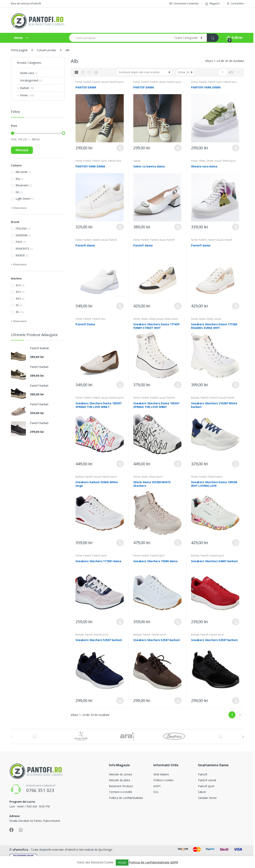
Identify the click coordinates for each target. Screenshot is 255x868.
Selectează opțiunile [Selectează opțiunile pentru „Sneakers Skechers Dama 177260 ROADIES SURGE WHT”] (236, 385)
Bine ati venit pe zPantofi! (26, 3)
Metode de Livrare (121, 774)
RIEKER (20, 255)
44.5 (18, 299)
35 (17, 305)
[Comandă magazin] (144, 72)
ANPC (157, 786)
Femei (79, 82)
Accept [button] (122, 862)
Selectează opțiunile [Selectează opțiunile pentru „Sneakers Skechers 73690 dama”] (178, 622)
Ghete (202, 161)
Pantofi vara (230, 82)
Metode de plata (119, 780)
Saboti (137, 161)
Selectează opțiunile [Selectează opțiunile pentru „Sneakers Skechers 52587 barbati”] (120, 701)
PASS (19, 242)
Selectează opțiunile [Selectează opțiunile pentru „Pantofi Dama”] (120, 385)
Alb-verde (22, 172)
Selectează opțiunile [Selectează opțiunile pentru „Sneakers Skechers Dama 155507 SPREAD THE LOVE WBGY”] (178, 464)
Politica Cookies (163, 780)
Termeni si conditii (120, 792)
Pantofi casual (100, 82)
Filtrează (22, 150)
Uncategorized (28, 80)
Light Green (23, 199)
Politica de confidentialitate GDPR (153, 862)
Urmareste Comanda (184, 3)
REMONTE (22, 249)
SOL (156, 792)
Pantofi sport (116, 82)
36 (17, 312)
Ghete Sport (229, 161)
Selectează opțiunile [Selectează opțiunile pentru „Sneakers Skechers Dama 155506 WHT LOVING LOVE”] (236, 543)
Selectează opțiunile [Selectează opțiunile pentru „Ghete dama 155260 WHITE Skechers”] (178, 543)
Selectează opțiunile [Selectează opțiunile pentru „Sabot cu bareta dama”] (178, 227)
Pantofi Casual (217, 398)
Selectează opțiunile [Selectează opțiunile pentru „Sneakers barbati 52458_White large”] (120, 543)
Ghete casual (214, 161)
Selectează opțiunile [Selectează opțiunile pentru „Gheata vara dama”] (236, 227)
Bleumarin (22, 185)
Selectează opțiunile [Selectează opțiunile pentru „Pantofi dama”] (120, 306)
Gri (17, 192)
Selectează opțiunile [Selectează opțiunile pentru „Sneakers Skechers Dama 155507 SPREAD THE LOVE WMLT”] (120, 464)
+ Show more (19, 208)
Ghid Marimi (161, 774)
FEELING (21, 228)
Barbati (195, 398)
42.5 (18, 285)
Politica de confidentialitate (126, 798)
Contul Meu (235, 3)
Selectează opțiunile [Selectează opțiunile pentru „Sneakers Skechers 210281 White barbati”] (236, 464)
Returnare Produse (121, 786)
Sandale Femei (207, 798)
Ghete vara (26, 73)
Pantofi (87, 82)
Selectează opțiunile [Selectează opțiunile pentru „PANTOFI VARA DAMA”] (236, 148)
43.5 (18, 292)
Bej (18, 179)
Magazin (212, 3)
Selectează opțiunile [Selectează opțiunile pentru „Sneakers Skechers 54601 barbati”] (236, 622)
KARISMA (22, 235)
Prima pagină (19, 50)
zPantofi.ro (20, 850)
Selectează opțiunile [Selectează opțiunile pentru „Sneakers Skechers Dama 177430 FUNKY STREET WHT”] (178, 385)
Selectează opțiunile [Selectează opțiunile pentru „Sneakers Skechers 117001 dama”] (120, 622)
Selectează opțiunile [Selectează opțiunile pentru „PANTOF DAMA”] (120, 148)
